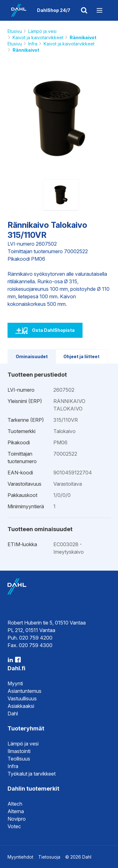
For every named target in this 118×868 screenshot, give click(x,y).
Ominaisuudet (32, 356)
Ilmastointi (19, 751)
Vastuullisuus (22, 698)
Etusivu (15, 31)
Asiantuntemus (24, 691)
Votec (14, 826)
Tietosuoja (49, 857)
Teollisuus (19, 759)
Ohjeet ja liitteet (81, 356)
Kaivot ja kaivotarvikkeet (38, 37)
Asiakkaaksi (21, 706)
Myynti (15, 683)
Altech (15, 804)
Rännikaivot (83, 37)
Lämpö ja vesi (42, 31)
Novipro (17, 819)
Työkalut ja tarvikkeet (32, 774)
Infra (33, 44)
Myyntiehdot (20, 857)
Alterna (16, 811)
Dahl (13, 714)
